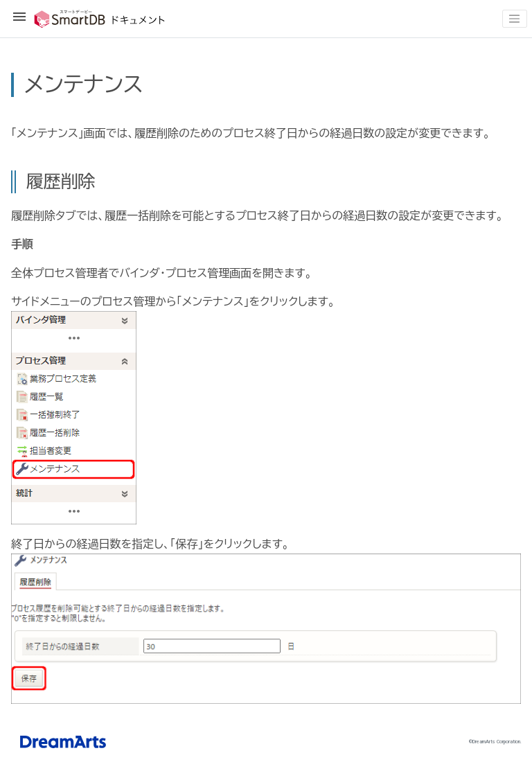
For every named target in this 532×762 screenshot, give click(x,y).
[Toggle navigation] (515, 19)
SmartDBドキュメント (89, 19)
